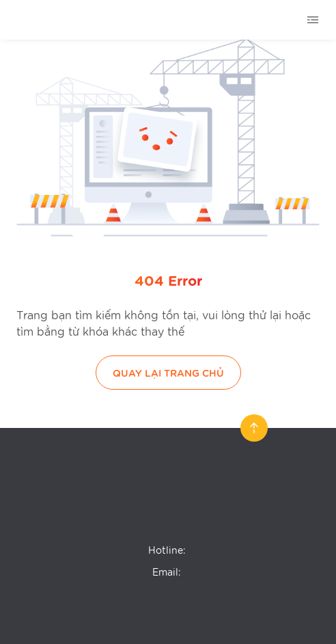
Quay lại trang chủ (168, 373)
